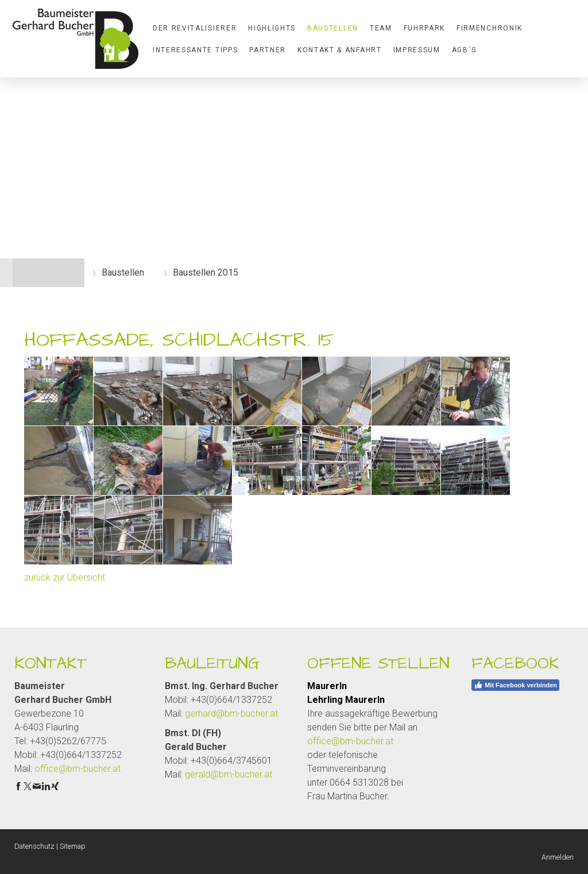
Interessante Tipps (195, 50)
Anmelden (558, 857)
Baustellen (333, 28)
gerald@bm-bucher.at (229, 774)
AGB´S (464, 50)
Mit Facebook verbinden (515, 685)
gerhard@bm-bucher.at (231, 713)
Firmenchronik (490, 28)
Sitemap (73, 846)
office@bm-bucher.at (78, 769)
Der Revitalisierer (195, 28)
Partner (268, 50)
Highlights (272, 28)
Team (381, 28)
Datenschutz (34, 846)
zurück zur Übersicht (65, 577)
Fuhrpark (424, 28)
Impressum (417, 50)
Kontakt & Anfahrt (340, 50)
